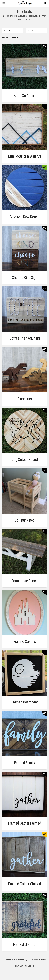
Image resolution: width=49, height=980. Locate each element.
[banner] (24, 3)
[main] (24, 493)
